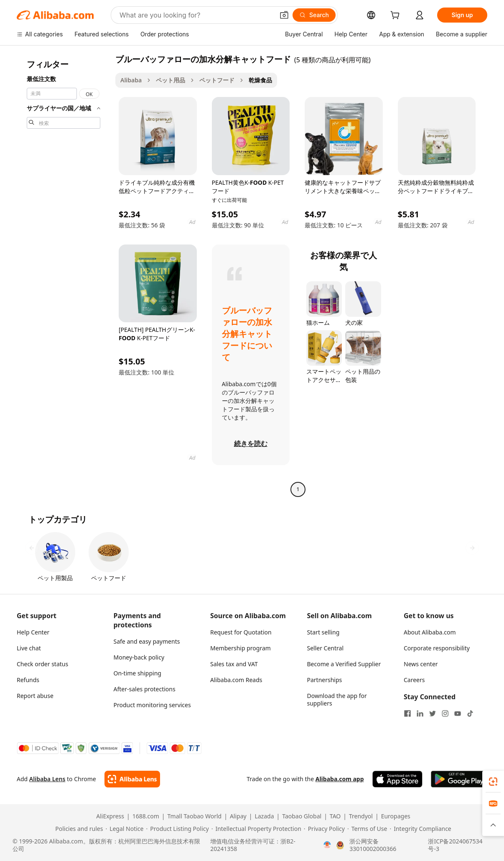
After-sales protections (145, 689)
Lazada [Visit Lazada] (264, 816)
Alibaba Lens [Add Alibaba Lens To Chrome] (47, 779)
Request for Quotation (241, 632)
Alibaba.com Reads (236, 680)
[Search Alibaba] (196, 15)
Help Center (33, 632)
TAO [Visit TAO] (335, 816)
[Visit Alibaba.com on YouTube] (458, 713)
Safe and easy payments (147, 641)
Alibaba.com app (340, 779)
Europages (396, 816)
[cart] (397, 16)
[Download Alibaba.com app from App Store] (397, 779)
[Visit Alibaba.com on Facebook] (407, 713)
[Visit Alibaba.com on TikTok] (470, 713)
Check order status (42, 664)
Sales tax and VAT (234, 664)
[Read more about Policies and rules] (78, 829)
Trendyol (361, 816)
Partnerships (325, 680)
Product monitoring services (152, 705)
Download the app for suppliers (337, 699)
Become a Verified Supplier (344, 664)
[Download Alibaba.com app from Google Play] (459, 779)
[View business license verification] (327, 845)
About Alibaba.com (430, 632)
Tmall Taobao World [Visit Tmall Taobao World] (195, 816)
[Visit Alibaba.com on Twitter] (433, 713)
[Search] (314, 15)
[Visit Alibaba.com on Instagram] (445, 713)
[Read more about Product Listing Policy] (177, 829)
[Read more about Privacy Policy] (324, 829)
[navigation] (64, 275)
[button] (284, 15)
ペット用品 (171, 80)
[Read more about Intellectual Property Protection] (256, 829)
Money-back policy (139, 657)
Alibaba (131, 80)
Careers (414, 680)
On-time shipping (137, 673)
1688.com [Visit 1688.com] (146, 816)
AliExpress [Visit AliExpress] (110, 816)
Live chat (29, 648)
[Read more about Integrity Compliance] (420, 829)
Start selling (323, 632)
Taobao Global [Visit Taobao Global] (302, 816)
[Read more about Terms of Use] (367, 829)
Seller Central (326, 648)
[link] (493, 782)
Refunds (28, 680)
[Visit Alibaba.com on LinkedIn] (420, 713)
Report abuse (35, 696)
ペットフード (217, 80)
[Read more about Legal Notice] (124, 829)
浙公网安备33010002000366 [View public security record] (373, 845)
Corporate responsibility (437, 648)
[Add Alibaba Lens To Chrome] (132, 779)
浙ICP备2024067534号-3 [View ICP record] (455, 845)
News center (421, 664)
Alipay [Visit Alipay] (238, 816)
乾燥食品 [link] (260, 80)
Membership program (241, 648)
